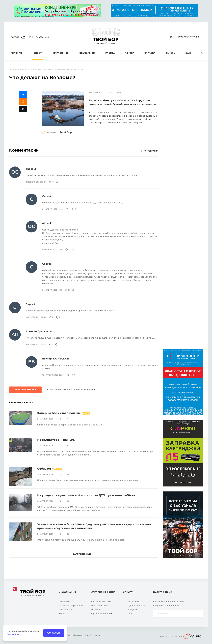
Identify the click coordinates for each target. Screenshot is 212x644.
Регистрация (192, 37)
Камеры (171, 53)
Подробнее (13, 635)
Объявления (87, 53)
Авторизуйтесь (25, 390)
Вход (181, 37)
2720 (119, 93)
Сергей (47, 196)
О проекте (65, 602)
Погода (15, 37)
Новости (38, 53)
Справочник (61, 53)
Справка (150, 53)
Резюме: (97, 610)
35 (68, 534)
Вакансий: (99, 606)
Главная (16, 53)
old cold (31, 169)
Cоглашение (66, 610)
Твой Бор (66, 133)
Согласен (54, 633)
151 (68, 475)
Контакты (64, 614)
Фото (87, 413)
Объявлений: (101, 602)
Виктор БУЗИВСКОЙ (56, 359)
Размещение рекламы (71, 606)
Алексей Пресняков (39, 332)
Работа (110, 53)
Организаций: (102, 614)
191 (68, 501)
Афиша (130, 53)
